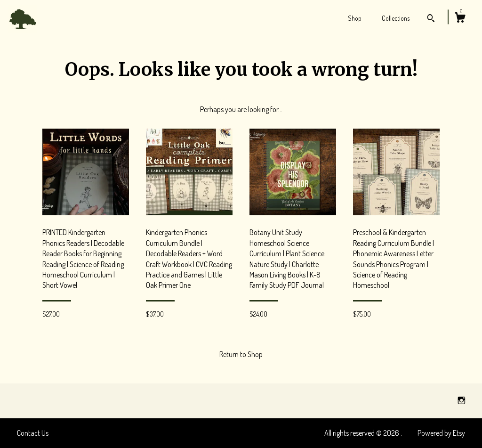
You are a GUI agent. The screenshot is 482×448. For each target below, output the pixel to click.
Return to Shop (241, 354)
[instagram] (462, 400)
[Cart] (460, 19)
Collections (396, 18)
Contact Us (33, 433)
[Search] (431, 19)
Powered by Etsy (441, 433)
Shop (355, 18)
